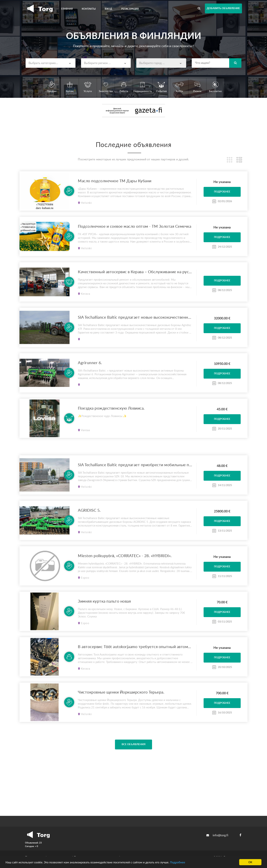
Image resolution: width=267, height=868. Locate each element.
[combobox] (51, 63)
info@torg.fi (217, 835)
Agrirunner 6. (90, 363)
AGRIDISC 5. (89, 510)
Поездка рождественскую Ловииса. (111, 408)
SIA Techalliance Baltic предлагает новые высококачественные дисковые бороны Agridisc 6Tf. (135, 317)
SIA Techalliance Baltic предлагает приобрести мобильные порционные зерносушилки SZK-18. (135, 465)
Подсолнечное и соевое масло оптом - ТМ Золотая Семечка (135, 227)
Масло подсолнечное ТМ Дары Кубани (115, 181)
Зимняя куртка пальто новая (104, 601)
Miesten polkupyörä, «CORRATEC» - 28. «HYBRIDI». (125, 556)
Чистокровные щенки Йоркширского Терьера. (121, 692)
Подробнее (178, 862)
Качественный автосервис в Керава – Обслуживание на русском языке (135, 272)
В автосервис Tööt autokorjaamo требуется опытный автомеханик (135, 647)
